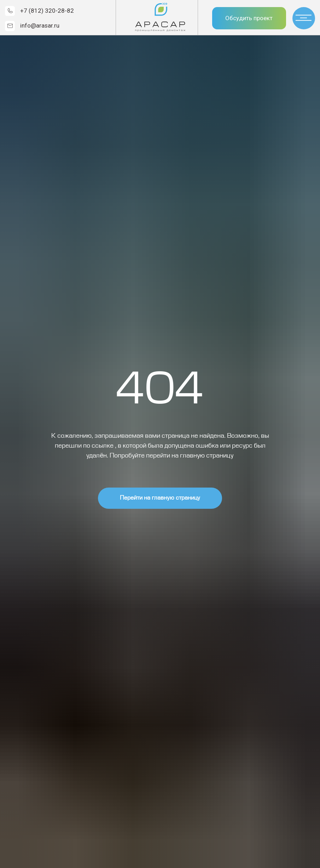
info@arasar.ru (40, 25)
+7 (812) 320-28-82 (47, 11)
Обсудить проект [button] (249, 18)
